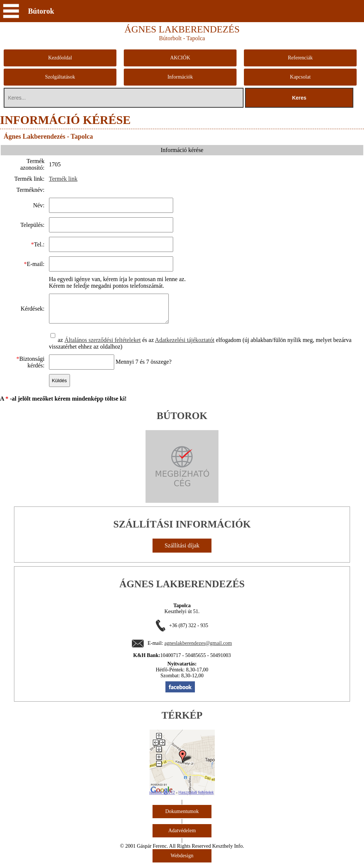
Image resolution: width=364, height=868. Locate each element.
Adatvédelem (182, 836)
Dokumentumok (182, 817)
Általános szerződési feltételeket (102, 345)
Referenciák (300, 58)
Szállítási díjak (182, 551)
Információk (180, 77)
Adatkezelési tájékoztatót (184, 345)
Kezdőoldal (60, 58)
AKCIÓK (180, 58)
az (57, 345)
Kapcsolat (300, 77)
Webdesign (182, 861)
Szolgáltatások (60, 77)
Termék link (63, 179)
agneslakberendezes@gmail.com (198, 649)
